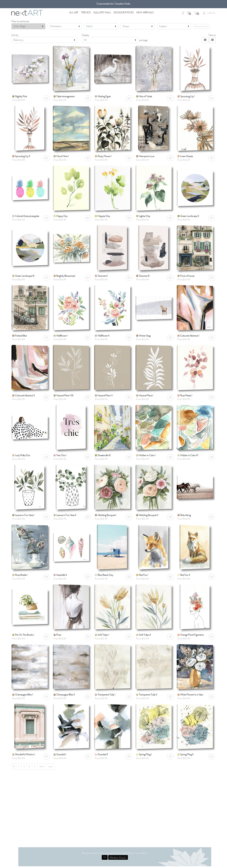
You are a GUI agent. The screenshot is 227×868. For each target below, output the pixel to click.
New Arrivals (145, 13)
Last (50, 766)
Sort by (15, 35)
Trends (86, 13)
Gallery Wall (102, 13)
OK (105, 857)
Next (42, 766)
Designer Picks (124, 13)
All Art (74, 13)
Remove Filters (202, 26)
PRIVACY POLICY (118, 857)
